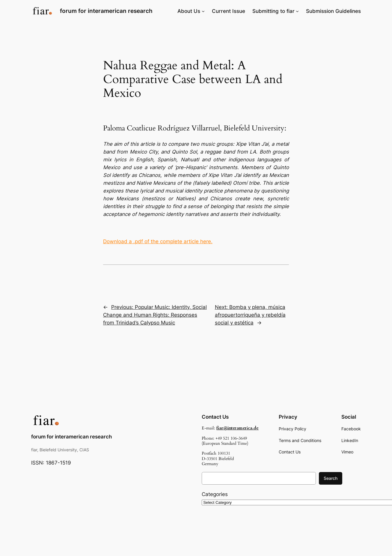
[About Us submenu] (203, 11)
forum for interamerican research (106, 11)
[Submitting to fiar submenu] (297, 11)
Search (331, 478)
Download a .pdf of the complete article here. (158, 241)
